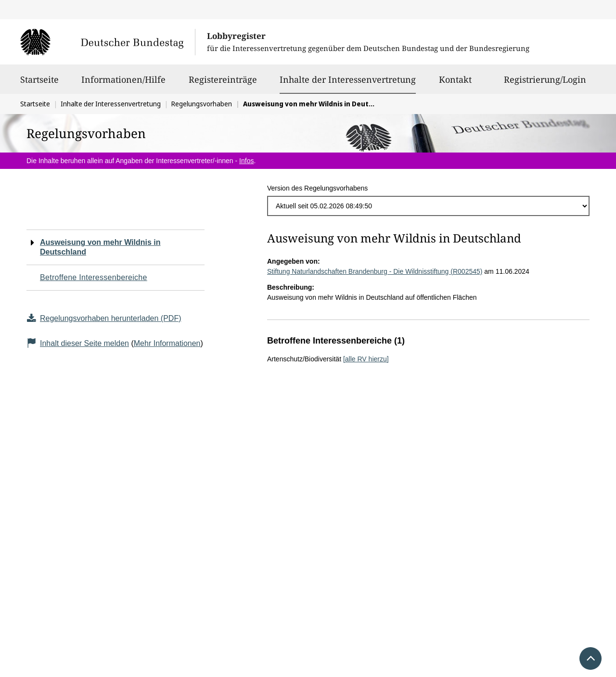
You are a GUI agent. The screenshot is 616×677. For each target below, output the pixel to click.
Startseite (39, 84)
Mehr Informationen (167, 343)
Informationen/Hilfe (123, 84)
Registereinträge (223, 84)
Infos (246, 161)
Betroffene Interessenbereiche (94, 277)
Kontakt (455, 84)
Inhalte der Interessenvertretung (348, 79)
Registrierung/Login (545, 84)
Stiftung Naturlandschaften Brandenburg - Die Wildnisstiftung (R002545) (375, 271)
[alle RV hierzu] (366, 359)
